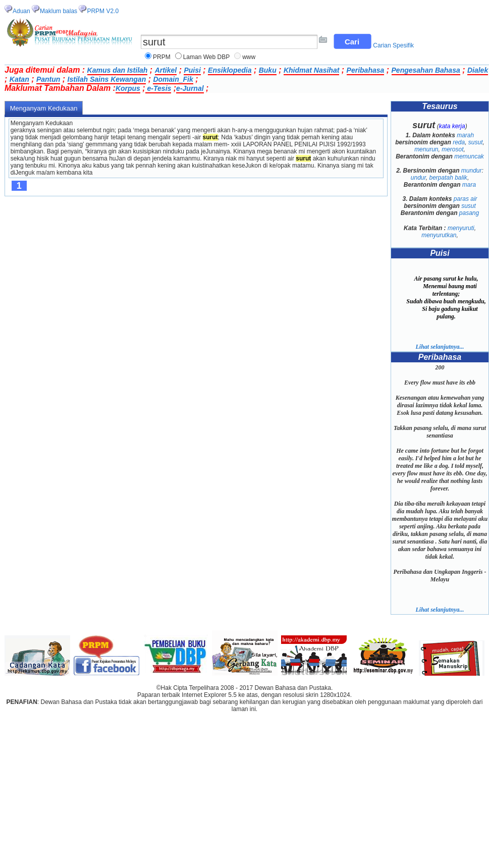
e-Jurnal (190, 88)
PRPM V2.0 (103, 11)
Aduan (21, 11)
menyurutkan (439, 235)
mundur (472, 171)
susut (476, 142)
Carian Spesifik (393, 45)
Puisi (192, 70)
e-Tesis (158, 88)
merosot (452, 149)
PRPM (162, 57)
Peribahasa (366, 70)
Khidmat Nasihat (311, 70)
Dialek (478, 70)
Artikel (166, 70)
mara (469, 185)
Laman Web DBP (207, 57)
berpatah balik (448, 178)
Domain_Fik (173, 79)
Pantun (48, 79)
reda (459, 142)
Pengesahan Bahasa (426, 70)
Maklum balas (59, 11)
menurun (426, 149)
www (249, 57)
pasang (469, 213)
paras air (466, 199)
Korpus (128, 88)
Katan (19, 79)
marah (465, 135)
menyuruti (461, 228)
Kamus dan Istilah (118, 70)
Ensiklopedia (230, 70)
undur (418, 178)
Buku (268, 70)
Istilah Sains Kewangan (107, 79)
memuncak (469, 156)
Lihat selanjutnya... (440, 347)
